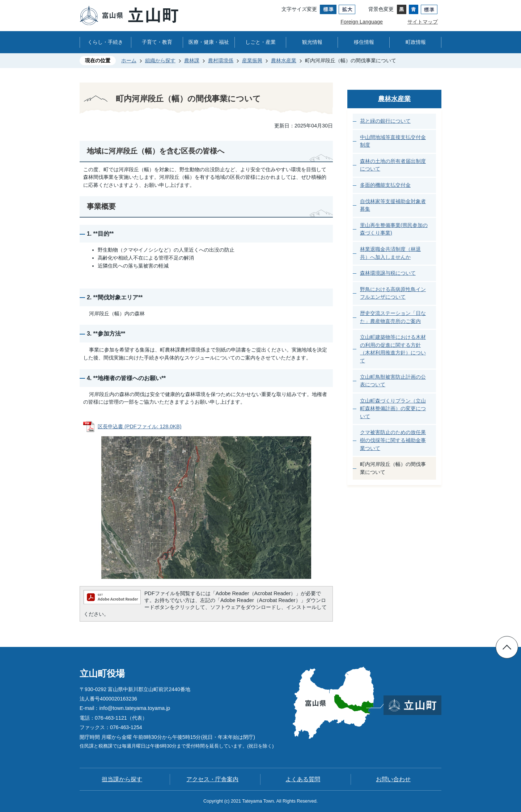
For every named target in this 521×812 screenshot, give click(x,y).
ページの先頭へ (507, 647)
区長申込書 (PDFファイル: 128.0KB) (140, 426)
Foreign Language (362, 22)
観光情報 (312, 42)
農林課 (192, 60)
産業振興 (252, 60)
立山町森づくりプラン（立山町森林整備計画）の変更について (393, 409)
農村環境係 (221, 60)
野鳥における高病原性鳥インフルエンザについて (393, 293)
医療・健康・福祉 (209, 42)
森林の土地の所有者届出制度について (393, 165)
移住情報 (364, 42)
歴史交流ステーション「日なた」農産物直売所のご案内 (393, 317)
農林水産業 (284, 60)
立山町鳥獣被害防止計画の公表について (393, 381)
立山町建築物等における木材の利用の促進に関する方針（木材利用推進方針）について (393, 349)
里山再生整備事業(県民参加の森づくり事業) (394, 229)
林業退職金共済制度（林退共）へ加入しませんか (390, 253)
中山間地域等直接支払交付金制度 (393, 141)
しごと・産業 (260, 42)
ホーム (129, 60)
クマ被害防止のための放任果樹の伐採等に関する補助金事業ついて (393, 440)
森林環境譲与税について (388, 273)
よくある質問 (303, 779)
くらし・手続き (105, 42)
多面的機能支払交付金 (385, 185)
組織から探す (160, 60)
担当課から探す (122, 779)
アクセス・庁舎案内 (212, 779)
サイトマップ (423, 22)
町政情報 (416, 42)
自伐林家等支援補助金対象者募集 (393, 205)
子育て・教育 (157, 42)
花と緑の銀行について (385, 121)
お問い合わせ (393, 779)
